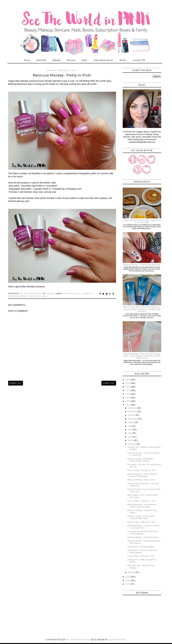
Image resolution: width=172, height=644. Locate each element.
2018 (128, 401)
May (130, 433)
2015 (128, 580)
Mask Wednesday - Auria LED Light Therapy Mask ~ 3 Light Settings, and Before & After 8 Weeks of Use (142, 356)
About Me (41, 60)
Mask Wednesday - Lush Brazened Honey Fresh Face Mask (142, 506)
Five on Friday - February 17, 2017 (142, 501)
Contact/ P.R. (139, 60)
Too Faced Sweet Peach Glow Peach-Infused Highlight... (143, 533)
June (130, 430)
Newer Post (16, 383)
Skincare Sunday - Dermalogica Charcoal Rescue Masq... (140, 460)
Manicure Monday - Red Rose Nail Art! (143, 537)
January (131, 572)
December (132, 408)
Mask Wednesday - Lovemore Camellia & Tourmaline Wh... (143, 527)
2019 (128, 398)
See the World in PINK (78, 640)
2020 (128, 394)
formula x (88, 293)
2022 (128, 387)
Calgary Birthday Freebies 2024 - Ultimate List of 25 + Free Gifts (142, 221)
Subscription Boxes (103, 60)
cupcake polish (72, 293)
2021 (128, 390)
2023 (128, 383)
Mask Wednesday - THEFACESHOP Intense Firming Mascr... (142, 475)
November (132, 412)
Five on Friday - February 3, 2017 (141, 556)
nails (45, 296)
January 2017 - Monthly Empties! (141, 547)
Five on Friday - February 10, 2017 (142, 522)
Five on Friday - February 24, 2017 (142, 470)
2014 (128, 584)
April (130, 437)
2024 (128, 380)
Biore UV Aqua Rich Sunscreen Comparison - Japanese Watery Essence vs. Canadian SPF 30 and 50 (142, 309)
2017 (128, 405)
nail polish (35, 296)
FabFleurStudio (117, 640)
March (131, 440)
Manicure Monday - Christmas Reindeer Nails (142, 265)
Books (123, 60)
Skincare (71, 60)
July (130, 426)
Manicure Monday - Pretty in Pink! (141, 480)
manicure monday (18, 296)
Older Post (109, 383)
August (131, 422)
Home (27, 60)
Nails (85, 60)
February (132, 444)
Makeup (57, 60)
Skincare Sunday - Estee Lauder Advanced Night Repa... (141, 517)
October (131, 415)
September (133, 419)
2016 (128, 577)
